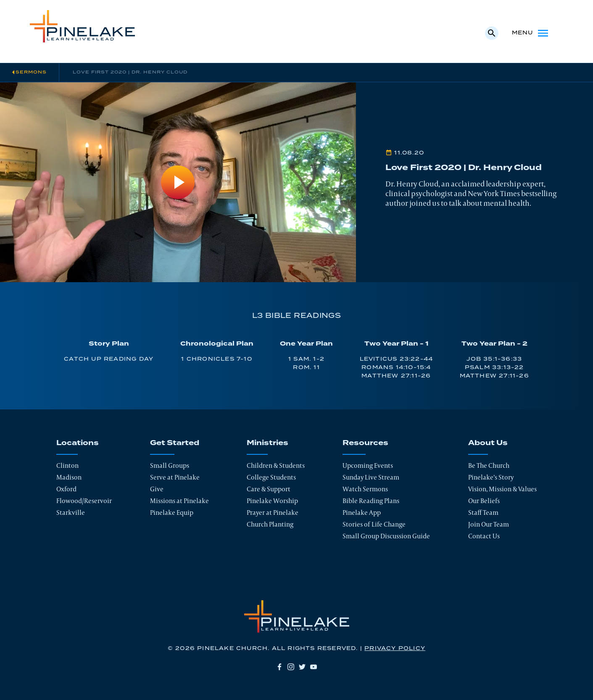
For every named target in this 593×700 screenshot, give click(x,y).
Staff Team (483, 513)
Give (157, 489)
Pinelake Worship (272, 501)
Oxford (66, 489)
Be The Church (489, 465)
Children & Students (276, 465)
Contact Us (484, 536)
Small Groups (170, 465)
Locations (78, 443)
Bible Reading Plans (371, 501)
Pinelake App (362, 513)
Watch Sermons (365, 489)
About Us (488, 443)
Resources (365, 443)
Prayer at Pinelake (273, 513)
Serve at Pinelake (175, 477)
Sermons (31, 72)
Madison (69, 477)
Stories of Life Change (374, 524)
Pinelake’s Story (491, 477)
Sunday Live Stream (371, 477)
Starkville (71, 513)
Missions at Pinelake (179, 501)
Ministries (268, 443)
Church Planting (270, 524)
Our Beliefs (484, 501)
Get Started (175, 443)
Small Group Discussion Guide (386, 536)
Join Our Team (489, 524)
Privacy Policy (395, 649)
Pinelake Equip (172, 513)
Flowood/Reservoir (84, 501)
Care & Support (269, 489)
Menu (531, 33)
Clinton (67, 465)
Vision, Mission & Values (502, 489)
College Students (271, 477)
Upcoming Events (368, 465)
